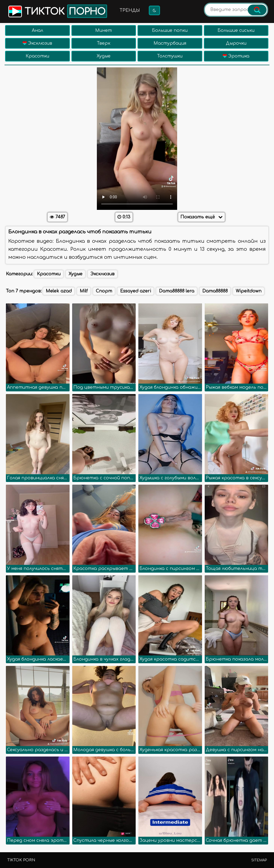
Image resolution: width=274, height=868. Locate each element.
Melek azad (59, 291)
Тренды (130, 10)
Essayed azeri (136, 291)
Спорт (104, 291)
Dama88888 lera (177, 291)
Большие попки (170, 30)
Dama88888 (215, 291)
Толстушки (170, 56)
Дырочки (236, 43)
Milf (84, 291)
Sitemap (259, 860)
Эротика (236, 56)
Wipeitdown (249, 291)
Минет (104, 30)
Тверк (104, 43)
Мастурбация (170, 43)
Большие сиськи (236, 30)
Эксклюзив (37, 43)
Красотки (37, 56)
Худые (104, 56)
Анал (37, 30)
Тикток (57, 11)
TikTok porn (21, 860)
